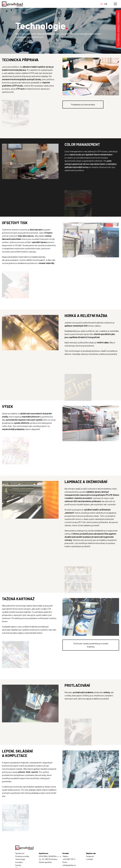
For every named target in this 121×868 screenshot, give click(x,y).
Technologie (20, 859)
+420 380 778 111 (69, 859)
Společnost (20, 853)
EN (106, 4)
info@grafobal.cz (69, 865)
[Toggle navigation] (115, 4)
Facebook (90, 856)
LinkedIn (90, 859)
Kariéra (18, 865)
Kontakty (19, 862)
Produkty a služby (22, 856)
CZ (102, 4)
